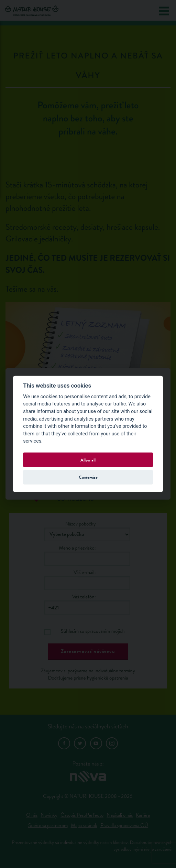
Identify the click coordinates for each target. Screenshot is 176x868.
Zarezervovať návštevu (88, 651)
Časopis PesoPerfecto (82, 815)
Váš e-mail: (85, 572)
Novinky (49, 815)
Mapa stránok (84, 826)
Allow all (88, 460)
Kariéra (143, 815)
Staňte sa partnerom (48, 826)
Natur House (32, 11)
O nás (32, 815)
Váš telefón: (84, 597)
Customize (88, 477)
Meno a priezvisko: (77, 548)
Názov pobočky (80, 524)
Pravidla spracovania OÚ (124, 826)
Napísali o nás (120, 815)
